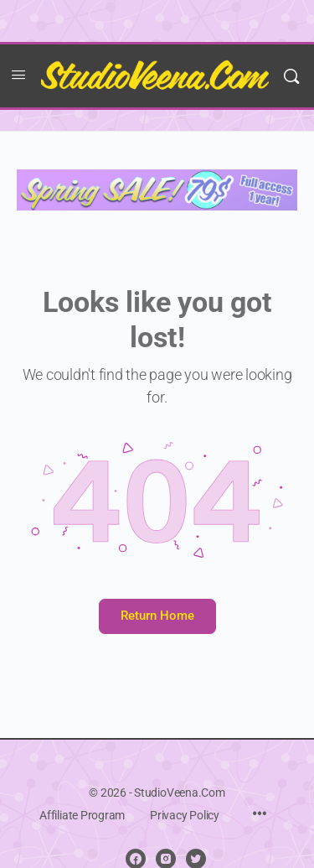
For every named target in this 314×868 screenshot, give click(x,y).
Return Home (157, 616)
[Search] (291, 76)
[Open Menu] (18, 75)
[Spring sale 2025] (157, 189)
